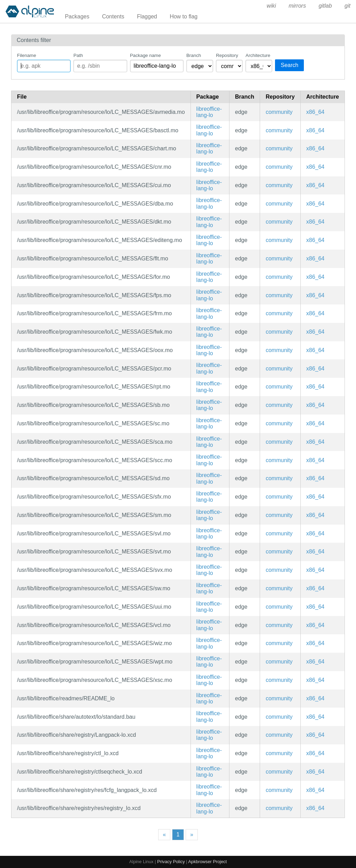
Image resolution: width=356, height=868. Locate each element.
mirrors (297, 6)
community (279, 112)
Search (289, 65)
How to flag (184, 16)
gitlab (325, 6)
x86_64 (315, 112)
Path (78, 55)
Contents (113, 16)
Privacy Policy (171, 862)
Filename (27, 55)
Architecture (258, 55)
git (347, 6)
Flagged (147, 16)
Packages (77, 16)
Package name (145, 55)
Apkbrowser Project (207, 862)
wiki (271, 6)
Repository (227, 55)
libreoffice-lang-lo (209, 112)
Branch (194, 55)
